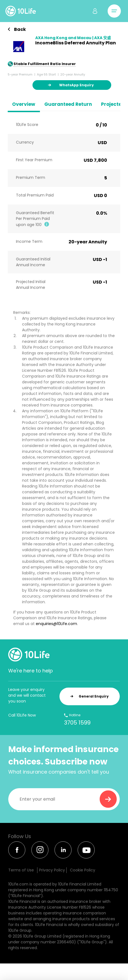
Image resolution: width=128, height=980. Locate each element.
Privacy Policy (52, 870)
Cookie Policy (83, 870)
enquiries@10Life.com (56, 624)
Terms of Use (21, 870)
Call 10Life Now (22, 715)
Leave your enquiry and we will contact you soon (27, 695)
